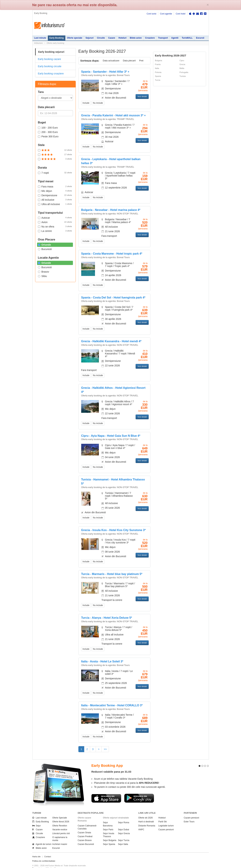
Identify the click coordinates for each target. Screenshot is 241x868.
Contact (48, 850)
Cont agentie (166, 14)
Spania (158, 76)
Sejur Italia (123, 838)
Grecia (182, 64)
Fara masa (55, 186)
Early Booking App (107, 759)
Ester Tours (189, 815)
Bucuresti (45, 249)
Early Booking (57, 38)
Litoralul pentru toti (61, 827)
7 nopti (55, 173)
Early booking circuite (50, 66)
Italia (157, 68)
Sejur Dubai (124, 823)
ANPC (141, 823)
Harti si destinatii (146, 815)
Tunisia (183, 76)
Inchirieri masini (60, 838)
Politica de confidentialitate (44, 855)
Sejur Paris (108, 823)
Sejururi (90, 38)
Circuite (101, 38)
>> (105, 749)
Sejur (37, 819)
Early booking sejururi (51, 52)
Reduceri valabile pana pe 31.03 (111, 765)
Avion (55, 222)
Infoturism (50, 26)
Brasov (44, 272)
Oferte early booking (55, 43)
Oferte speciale (75, 38)
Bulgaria (159, 60)
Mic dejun (55, 191)
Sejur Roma (124, 816)
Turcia (158, 80)
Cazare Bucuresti (86, 838)
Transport (163, 38)
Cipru (182, 60)
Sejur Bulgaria (110, 834)
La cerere (55, 231)
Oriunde (44, 245)
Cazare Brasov (85, 834)
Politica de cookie (40, 865)
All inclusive (55, 200)
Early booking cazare (50, 59)
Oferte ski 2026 (145, 811)
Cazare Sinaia (84, 826)
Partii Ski (163, 815)
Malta (182, 68)
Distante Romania (147, 819)
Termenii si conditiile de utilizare (46, 862)
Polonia (158, 72)
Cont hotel (181, 14)
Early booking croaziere (51, 74)
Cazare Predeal (85, 830)
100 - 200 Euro (48, 128)
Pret (141, 61)
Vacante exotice (60, 823)
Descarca (106, 792)
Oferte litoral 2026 (61, 815)
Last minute (40, 38)
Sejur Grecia (124, 827)
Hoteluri (122, 38)
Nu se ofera (55, 226)
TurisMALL (187, 38)
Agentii (175, 38)
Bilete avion (136, 38)
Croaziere (150, 38)
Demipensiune (55, 195)
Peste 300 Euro (48, 136)
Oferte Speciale (60, 811)
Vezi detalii (142, 96)
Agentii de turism (42, 838)
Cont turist (151, 14)
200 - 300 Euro (48, 132)
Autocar (55, 218)
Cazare (112, 38)
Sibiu (42, 276)
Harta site (36, 850)
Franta (158, 64)
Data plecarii (129, 61)
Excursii (200, 38)
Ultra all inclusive (55, 204)
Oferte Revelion (60, 819)
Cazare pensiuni (166, 823)
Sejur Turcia (124, 834)
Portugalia (184, 72)
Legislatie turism (166, 819)
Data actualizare (111, 61)
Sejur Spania (109, 838)
